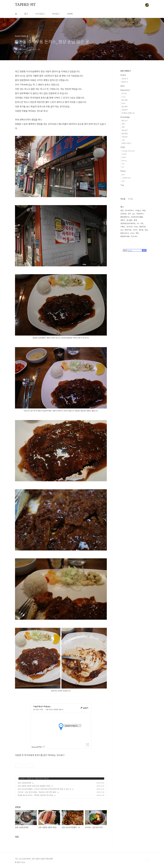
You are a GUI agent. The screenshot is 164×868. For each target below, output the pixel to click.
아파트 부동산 (126, 143)
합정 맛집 (128, 230)
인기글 (130, 199)
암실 (146, 230)
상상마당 (123, 214)
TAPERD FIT (25, 5)
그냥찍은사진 (126, 178)
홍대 (135, 220)
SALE (123, 86)
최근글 (123, 199)
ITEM (123, 147)
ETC (123, 167)
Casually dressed (128, 151)
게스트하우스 (129, 210)
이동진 (123, 227)
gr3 (134, 214)
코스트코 (129, 227)
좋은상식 (125, 121)
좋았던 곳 (125, 82)
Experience (125, 90)
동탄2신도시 (125, 233)
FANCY (124, 157)
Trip (122, 185)
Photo (123, 171)
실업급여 (125, 110)
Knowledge (125, 117)
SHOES (124, 154)
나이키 (135, 230)
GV (138, 223)
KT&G (136, 227)
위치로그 (56, 14)
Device (124, 160)
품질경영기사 (125, 217)
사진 (142, 223)
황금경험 (125, 106)
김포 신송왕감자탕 (24, 783)
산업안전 (125, 137)
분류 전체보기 (126, 71)
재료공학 (125, 130)
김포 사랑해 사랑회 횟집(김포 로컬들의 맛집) (34, 786)
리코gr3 (138, 210)
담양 (122, 210)
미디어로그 (40, 14)
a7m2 (132, 233)
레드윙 (141, 230)
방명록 (70, 14)
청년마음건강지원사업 (128, 223)
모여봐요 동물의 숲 (128, 113)
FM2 (123, 175)
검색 (141, 5)
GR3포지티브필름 (137, 217)
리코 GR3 (134, 236)
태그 (26, 14)
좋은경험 (125, 100)
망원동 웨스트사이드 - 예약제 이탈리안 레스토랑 (35, 795)
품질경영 (125, 133)
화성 (144, 210)
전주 (129, 214)
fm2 (122, 230)
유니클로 (129, 220)
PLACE (22, 778)
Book (123, 103)
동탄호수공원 (125, 236)
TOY (123, 164)
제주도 (123, 220)
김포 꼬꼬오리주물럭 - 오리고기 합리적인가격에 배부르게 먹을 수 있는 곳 (44, 789)
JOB (123, 140)
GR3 (123, 181)
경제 (123, 124)
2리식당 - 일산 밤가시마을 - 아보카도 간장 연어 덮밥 (37, 792)
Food (123, 97)
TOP (147, 860)
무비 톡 (124, 94)
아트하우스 (140, 214)
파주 (137, 233)
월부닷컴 (142, 227)
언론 (123, 127)
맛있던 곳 (30, 778)
